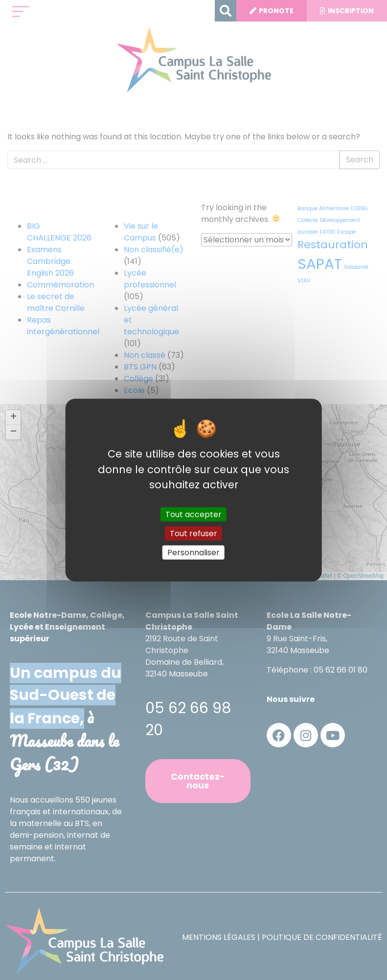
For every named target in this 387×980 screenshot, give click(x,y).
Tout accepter (193, 514)
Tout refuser (193, 533)
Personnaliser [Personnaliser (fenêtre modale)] (193, 553)
